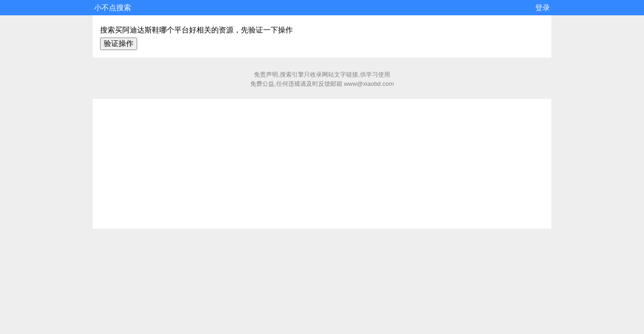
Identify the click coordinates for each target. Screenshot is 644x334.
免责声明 (266, 74)
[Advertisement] (322, 164)
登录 (543, 8)
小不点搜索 (113, 8)
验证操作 (119, 43)
